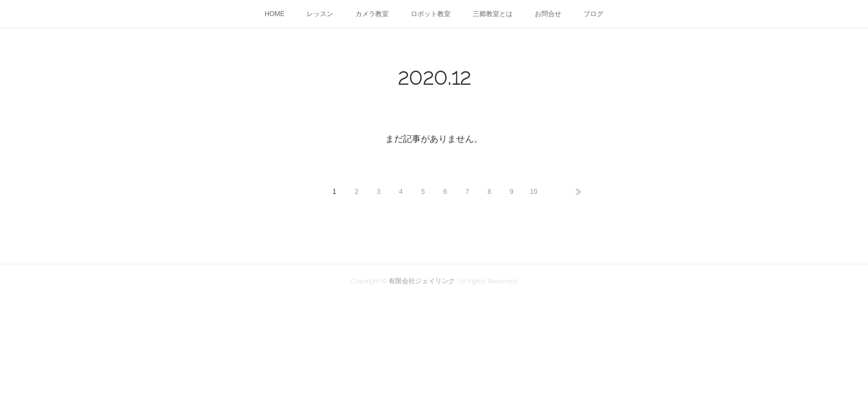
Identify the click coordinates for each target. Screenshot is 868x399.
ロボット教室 (431, 14)
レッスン (320, 14)
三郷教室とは (493, 14)
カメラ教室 (372, 14)
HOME (275, 14)
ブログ (593, 14)
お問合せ (548, 14)
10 (533, 192)
